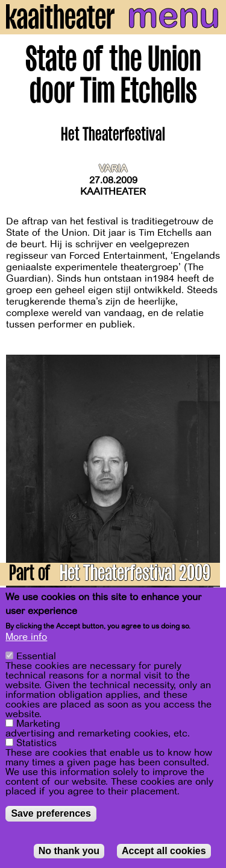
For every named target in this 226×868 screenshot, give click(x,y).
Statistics (36, 744)
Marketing (38, 725)
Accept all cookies (164, 852)
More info (26, 638)
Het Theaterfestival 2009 (135, 575)
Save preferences (51, 815)
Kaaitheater (113, 192)
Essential (36, 657)
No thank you (69, 852)
